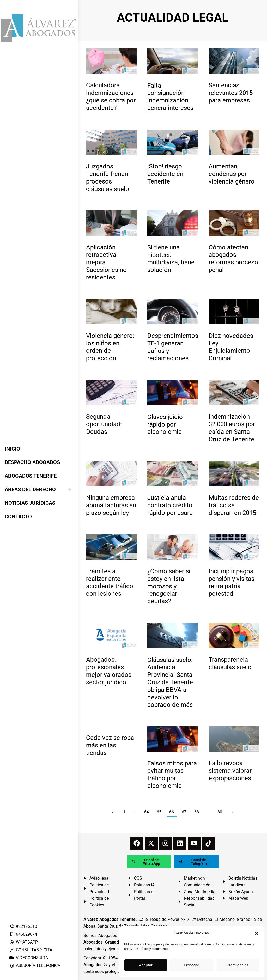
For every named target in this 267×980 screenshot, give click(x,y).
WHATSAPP (23, 942)
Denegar (192, 965)
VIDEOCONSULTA (29, 958)
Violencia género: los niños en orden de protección (110, 347)
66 (172, 812)
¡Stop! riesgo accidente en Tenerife (165, 174)
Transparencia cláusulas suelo (230, 663)
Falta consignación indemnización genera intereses (170, 97)
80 (220, 812)
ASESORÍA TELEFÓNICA (35, 966)
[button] (257, 933)
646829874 (23, 934)
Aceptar (146, 965)
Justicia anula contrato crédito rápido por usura (170, 505)
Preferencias (238, 965)
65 (159, 812)
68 (197, 812)
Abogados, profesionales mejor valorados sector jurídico (109, 671)
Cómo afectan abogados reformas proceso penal (233, 259)
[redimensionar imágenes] (111, 61)
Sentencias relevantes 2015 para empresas (231, 93)
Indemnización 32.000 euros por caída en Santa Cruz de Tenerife (232, 428)
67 (184, 812)
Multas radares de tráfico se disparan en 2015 (234, 505)
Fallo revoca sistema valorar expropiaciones (230, 771)
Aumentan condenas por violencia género (232, 174)
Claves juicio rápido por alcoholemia (165, 424)
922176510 (23, 926)
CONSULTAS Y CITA (31, 950)
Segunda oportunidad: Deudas (104, 424)
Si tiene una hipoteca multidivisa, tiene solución (171, 259)
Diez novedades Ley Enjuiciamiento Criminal (231, 347)
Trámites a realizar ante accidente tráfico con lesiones (110, 582)
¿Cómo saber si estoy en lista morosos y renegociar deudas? (169, 586)
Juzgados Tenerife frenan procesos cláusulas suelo (108, 178)
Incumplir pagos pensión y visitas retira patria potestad (232, 582)
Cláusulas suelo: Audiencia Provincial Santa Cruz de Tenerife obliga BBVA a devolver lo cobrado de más (170, 682)
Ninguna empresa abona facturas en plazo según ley (111, 505)
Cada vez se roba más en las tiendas (110, 745)
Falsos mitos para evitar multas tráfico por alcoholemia (172, 775)
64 (147, 812)
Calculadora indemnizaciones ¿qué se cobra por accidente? (111, 96)
